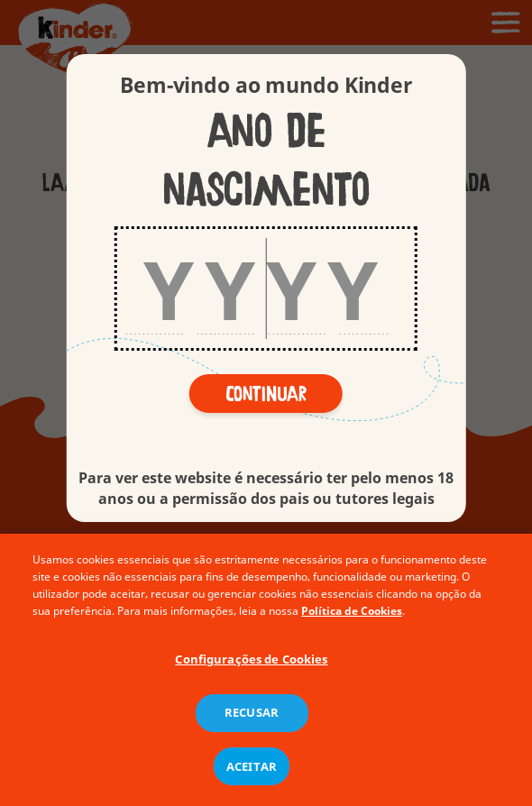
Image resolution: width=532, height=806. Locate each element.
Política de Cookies (352, 615)
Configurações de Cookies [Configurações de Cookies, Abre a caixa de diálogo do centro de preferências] (251, 664)
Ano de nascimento (266, 161)
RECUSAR (252, 718)
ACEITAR (252, 771)
